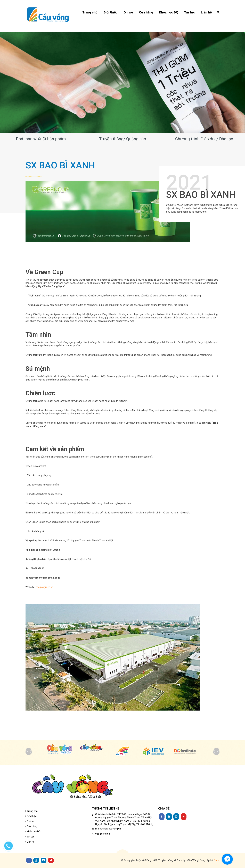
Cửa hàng (31, 826)
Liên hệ (30, 842)
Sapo (217, 860)
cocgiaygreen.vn (44, 587)
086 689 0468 (103, 834)
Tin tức (30, 837)
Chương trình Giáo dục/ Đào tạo (204, 139)
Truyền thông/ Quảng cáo (123, 139)
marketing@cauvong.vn (108, 829)
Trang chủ (32, 811)
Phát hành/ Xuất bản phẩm (41, 139)
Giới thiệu (31, 816)
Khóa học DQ (33, 832)
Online (30, 821)
